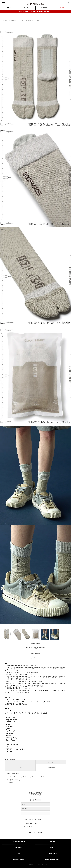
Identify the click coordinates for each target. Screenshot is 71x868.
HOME (5, 20)
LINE (18, 854)
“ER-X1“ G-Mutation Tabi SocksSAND (28, 20)
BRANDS (27, 8)
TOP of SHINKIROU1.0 (18, 842)
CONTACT (52, 842)
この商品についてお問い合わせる (33, 820)
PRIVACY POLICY (52, 854)
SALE (62, 8)
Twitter (52, 848)
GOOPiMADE (12, 20)
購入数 (36, 800)
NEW (9, 8)
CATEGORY (44, 8)
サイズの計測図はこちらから (14, 774)
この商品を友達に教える (31, 823)
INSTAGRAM (18, 848)
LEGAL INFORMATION (52, 860)
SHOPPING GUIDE (18, 860)
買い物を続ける (28, 827)
